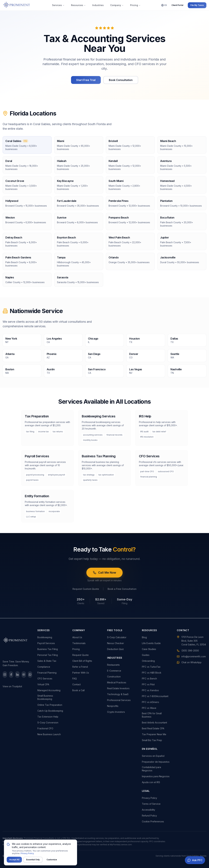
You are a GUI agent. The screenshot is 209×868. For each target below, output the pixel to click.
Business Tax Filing (48, 649)
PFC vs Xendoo (150, 690)
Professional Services (119, 700)
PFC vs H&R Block (152, 673)
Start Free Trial (86, 80)
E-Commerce (114, 671)
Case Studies (149, 649)
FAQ (75, 679)
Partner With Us (81, 673)
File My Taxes (197, 5)
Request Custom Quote (86, 589)
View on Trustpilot (12, 686)
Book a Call (78, 690)
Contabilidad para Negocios (151, 769)
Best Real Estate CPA (153, 728)
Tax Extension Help (48, 717)
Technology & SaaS (118, 694)
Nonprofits (113, 706)
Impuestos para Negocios (156, 776)
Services (58, 5)
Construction (114, 677)
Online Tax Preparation (50, 705)
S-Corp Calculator (117, 637)
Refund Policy (149, 816)
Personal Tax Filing (48, 655)
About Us (77, 637)
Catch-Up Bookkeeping (50, 711)
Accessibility (149, 810)
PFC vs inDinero (150, 702)
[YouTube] (24, 675)
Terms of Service (151, 804)
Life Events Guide (151, 643)
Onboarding (148, 661)
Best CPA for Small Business (152, 715)
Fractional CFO (45, 728)
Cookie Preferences (153, 821)
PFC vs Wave (149, 708)
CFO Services (45, 679)
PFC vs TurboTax (151, 667)
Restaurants (113, 665)
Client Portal (177, 5)
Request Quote (80, 655)
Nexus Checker (116, 643)
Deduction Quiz (115, 649)
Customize (52, 863)
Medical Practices (117, 682)
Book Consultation (121, 80)
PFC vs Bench (149, 679)
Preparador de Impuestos (156, 762)
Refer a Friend (80, 667)
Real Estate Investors (118, 688)
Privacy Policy (149, 798)
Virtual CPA (43, 684)
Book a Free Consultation (122, 589)
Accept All (14, 863)
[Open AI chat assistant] (195, 860)
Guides (146, 655)
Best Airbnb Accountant (154, 723)
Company (117, 5)
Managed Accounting (49, 690)
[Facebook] (11, 675)
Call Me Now (104, 573)
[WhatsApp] (30, 675)
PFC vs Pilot (148, 684)
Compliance (44, 667)
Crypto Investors (116, 712)
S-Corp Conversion (48, 723)
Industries (98, 5)
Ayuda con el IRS (151, 782)
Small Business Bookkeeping (45, 697)
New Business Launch (49, 734)
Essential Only (33, 863)
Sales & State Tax (47, 661)
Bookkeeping (45, 637)
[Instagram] (5, 675)
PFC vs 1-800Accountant (155, 696)
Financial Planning (47, 673)
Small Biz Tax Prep (152, 740)
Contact (76, 684)
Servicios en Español (153, 756)
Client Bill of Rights (82, 661)
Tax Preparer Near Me (154, 734)
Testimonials (79, 643)
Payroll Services (46, 643)
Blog (144, 637)
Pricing (135, 5)
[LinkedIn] (17, 675)
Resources (78, 5)
